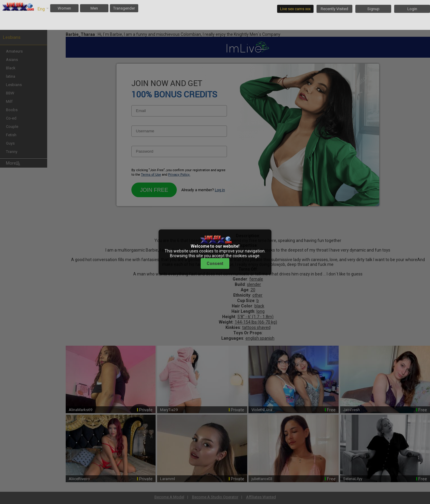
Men (94, 8)
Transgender (124, 8)
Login (412, 9)
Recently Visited (334, 9)
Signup (373, 9)
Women (64, 8)
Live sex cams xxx (295, 9)
